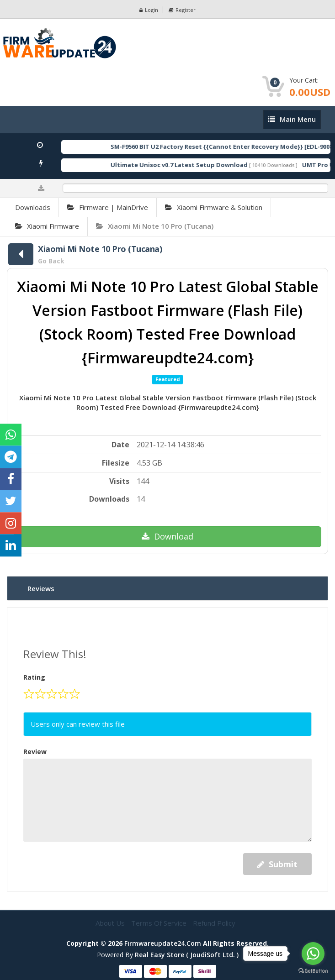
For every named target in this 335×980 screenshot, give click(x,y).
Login (149, 10)
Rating (34, 677)
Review (35, 752)
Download (167, 536)
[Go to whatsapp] (313, 954)
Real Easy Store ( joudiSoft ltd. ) (187, 955)
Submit (277, 864)
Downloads (33, 207)
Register (182, 10)
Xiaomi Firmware (47, 226)
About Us (111, 923)
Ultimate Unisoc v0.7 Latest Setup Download (190, 165)
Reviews (41, 588)
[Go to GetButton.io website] (313, 971)
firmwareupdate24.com (163, 943)
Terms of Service (160, 923)
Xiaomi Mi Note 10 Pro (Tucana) (155, 226)
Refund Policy (214, 923)
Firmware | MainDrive (108, 207)
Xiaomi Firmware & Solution (214, 207)
